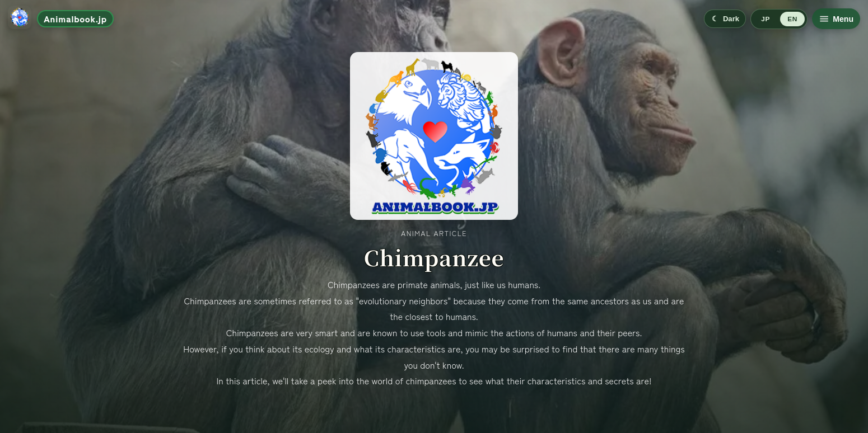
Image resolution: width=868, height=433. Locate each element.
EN (792, 19)
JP (765, 19)
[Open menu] (836, 19)
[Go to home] (61, 19)
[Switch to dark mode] (725, 19)
